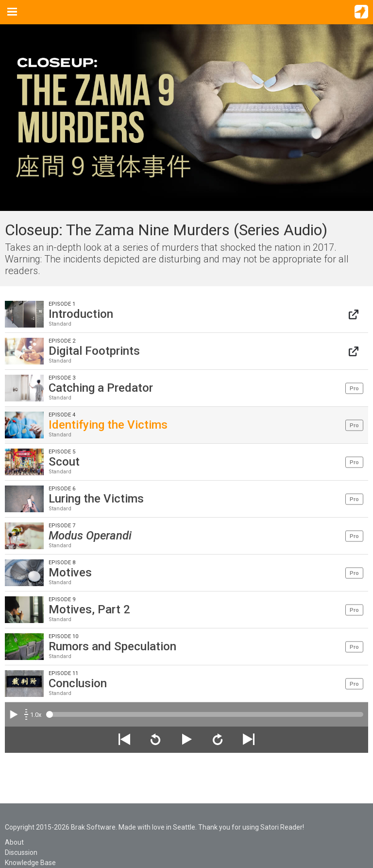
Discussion (21, 852)
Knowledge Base (30, 863)
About (14, 842)
